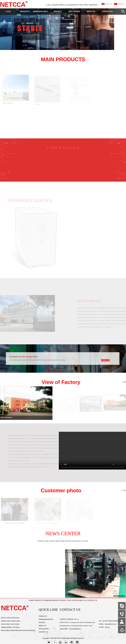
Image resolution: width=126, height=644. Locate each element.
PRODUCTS (25, 12)
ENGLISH (108, 4)
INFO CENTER (74, 11)
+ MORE (124, 382)
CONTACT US (107, 11)
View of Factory (61, 382)
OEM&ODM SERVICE (41, 11)
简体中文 (121, 4)
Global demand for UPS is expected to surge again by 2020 (85, 551)
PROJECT (58, 11)
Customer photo (61, 491)
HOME (8, 11)
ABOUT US (91, 12)
